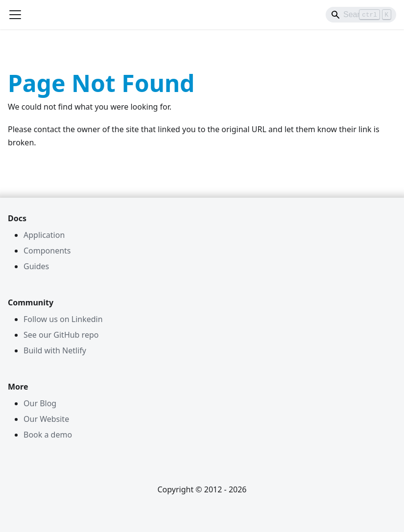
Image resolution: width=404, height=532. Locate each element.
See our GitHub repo (61, 335)
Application (44, 235)
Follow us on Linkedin (63, 319)
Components (47, 251)
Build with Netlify (55, 350)
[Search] (361, 15)
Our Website (46, 419)
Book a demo (48, 435)
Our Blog (40, 403)
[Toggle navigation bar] (15, 15)
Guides (36, 266)
